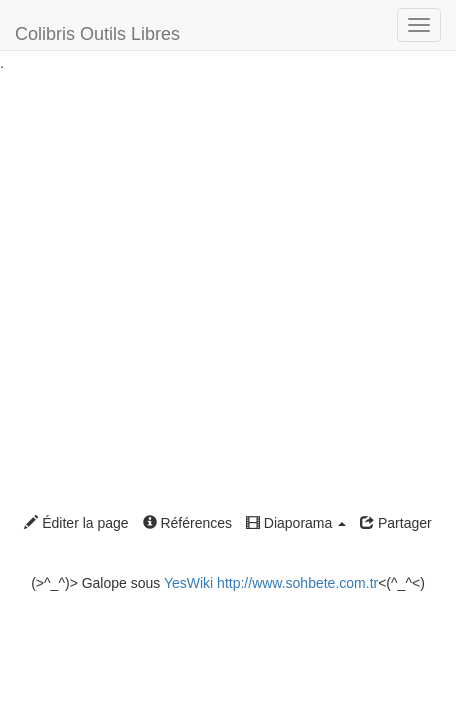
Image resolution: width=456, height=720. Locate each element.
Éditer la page (76, 523)
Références (187, 523)
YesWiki (188, 583)
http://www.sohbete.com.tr (297, 583)
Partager (396, 523)
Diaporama (296, 523)
